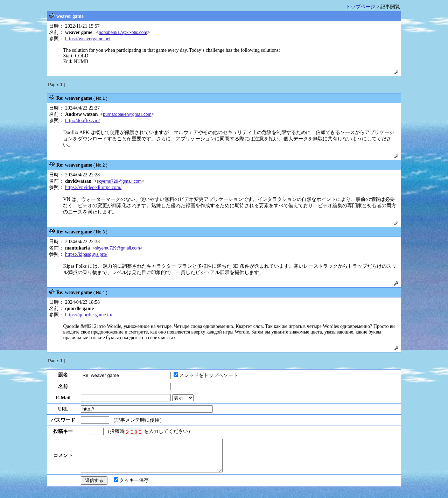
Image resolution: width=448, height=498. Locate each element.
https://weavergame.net (88, 39)
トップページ (360, 7)
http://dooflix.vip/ (82, 121)
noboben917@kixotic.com (123, 33)
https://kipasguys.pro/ (86, 254)
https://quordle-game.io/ (89, 315)
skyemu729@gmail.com (119, 181)
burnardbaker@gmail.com (127, 114)
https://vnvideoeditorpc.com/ (93, 187)
